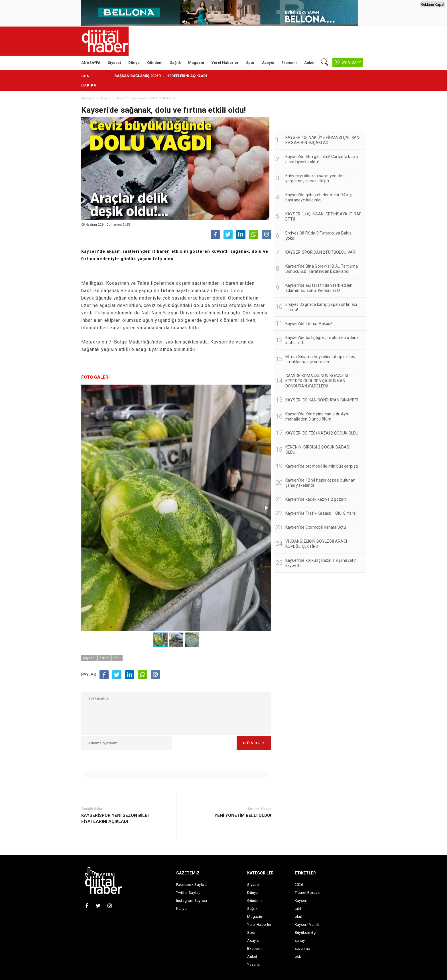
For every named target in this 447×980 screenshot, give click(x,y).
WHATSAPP (351, 62)
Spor (250, 63)
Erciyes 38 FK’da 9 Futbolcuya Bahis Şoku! (319, 236)
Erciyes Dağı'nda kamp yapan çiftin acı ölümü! (321, 307)
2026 (299, 885)
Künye (181, 909)
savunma (302, 948)
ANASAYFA (91, 63)
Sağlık (175, 63)
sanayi (300, 940)
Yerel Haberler (225, 63)
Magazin (196, 63)
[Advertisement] (393, 146)
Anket (309, 63)
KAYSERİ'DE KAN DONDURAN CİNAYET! (322, 400)
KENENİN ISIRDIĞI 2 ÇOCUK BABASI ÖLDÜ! (318, 450)
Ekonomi (289, 63)
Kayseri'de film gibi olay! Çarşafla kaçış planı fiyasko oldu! (322, 159)
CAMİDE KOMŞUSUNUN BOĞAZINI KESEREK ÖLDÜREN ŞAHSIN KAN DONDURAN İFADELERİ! (317, 381)
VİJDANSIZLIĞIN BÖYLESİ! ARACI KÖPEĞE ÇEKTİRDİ (316, 544)
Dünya (134, 63)
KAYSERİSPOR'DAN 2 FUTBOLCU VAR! (321, 252)
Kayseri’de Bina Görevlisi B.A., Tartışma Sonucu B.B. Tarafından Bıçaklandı (322, 269)
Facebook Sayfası (192, 885)
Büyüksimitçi (306, 932)
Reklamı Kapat (433, 4)
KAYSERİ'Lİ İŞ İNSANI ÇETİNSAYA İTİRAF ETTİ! (323, 217)
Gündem (155, 63)
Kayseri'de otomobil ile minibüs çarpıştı (322, 466)
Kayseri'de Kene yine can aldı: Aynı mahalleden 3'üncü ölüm (317, 417)
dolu (117, 658)
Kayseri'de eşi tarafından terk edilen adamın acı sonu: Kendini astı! (319, 288)
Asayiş (268, 63)
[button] (266, 508)
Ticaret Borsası (308, 893)
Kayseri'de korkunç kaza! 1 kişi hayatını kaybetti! (322, 563)
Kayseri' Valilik (307, 925)
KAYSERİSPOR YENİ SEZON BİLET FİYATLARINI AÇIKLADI (116, 818)
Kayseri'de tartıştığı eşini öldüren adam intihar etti (322, 340)
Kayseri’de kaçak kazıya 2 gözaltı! (317, 499)
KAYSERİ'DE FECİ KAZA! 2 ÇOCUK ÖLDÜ (322, 433)
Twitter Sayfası (189, 893)
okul (298, 917)
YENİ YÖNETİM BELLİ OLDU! (243, 815)
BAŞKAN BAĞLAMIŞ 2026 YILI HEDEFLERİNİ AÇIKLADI (161, 76)
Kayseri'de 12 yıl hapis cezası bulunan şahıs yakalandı (320, 483)
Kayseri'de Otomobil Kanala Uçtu (316, 527)
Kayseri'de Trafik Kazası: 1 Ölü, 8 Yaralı (321, 513)
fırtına (104, 658)
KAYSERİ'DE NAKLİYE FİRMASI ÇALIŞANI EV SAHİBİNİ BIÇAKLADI (323, 140)
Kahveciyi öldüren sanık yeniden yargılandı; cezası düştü (315, 178)
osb (298, 956)
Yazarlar (254, 964)
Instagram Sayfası (192, 901)
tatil (298, 909)
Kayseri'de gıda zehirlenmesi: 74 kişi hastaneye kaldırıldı (319, 197)
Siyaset (114, 63)
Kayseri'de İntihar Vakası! (309, 324)
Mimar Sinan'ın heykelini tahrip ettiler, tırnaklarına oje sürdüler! (320, 359)
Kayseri (89, 658)
